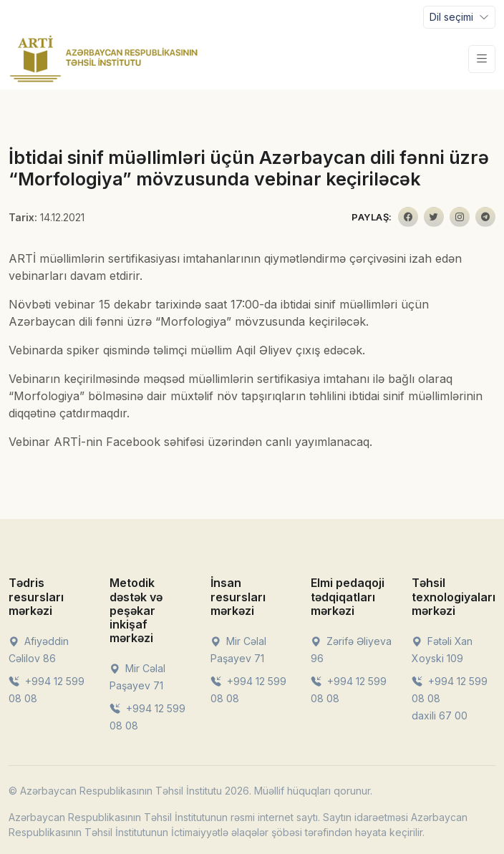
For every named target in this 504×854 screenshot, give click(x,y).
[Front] (104, 59)
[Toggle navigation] (459, 17)
